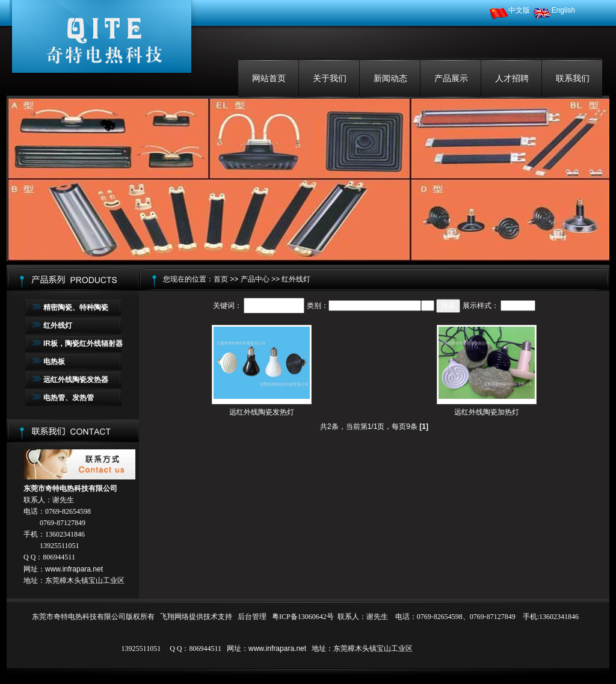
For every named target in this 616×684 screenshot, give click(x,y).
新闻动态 (390, 78)
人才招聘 (512, 78)
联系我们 (573, 78)
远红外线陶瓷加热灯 (487, 412)
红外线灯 (58, 325)
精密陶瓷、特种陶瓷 (76, 307)
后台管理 (252, 617)
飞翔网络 (174, 617)
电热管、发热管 (69, 398)
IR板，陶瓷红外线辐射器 (83, 344)
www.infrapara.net (74, 569)
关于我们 (330, 78)
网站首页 (269, 78)
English (554, 10)
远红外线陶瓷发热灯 (262, 412)
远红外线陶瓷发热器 (76, 380)
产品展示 (451, 78)
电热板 (54, 362)
